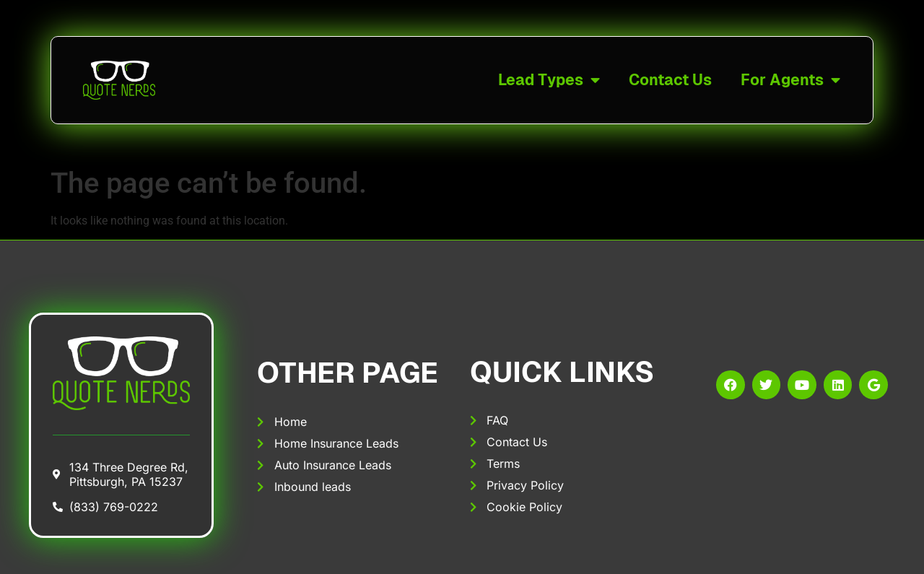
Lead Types (549, 81)
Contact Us (670, 80)
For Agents (790, 81)
